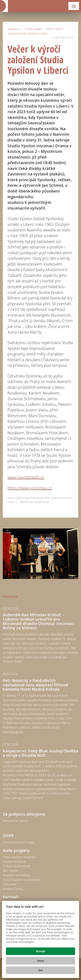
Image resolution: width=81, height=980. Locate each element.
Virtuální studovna (14, 862)
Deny (40, 961)
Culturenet (10, 884)
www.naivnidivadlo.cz (26, 477)
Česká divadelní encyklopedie (22, 880)
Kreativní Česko (13, 889)
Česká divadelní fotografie (19, 857)
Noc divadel (10, 871)
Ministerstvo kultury (15, 821)
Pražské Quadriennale (17, 866)
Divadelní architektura (17, 875)
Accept (40, 951)
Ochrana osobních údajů (19, 842)
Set (41, 970)
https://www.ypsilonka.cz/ (30, 488)
